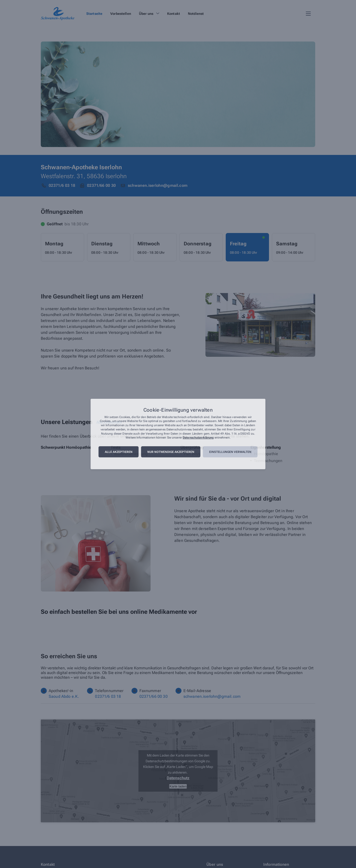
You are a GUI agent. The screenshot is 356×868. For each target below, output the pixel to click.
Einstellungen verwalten (230, 452)
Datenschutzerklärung (198, 438)
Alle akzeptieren (119, 452)
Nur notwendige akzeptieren (171, 452)
